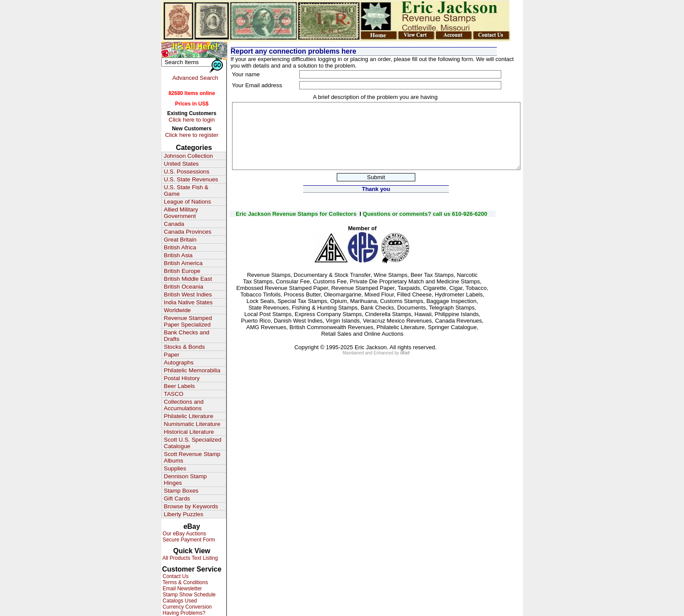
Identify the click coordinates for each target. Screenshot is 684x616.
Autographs (179, 362)
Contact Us (175, 576)
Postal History (182, 378)
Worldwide (178, 310)
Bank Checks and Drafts (187, 336)
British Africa (180, 247)
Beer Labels (180, 386)
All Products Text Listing (190, 558)
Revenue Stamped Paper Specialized (188, 321)
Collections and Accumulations (184, 405)
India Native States (188, 302)
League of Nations (188, 202)
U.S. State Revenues (191, 179)
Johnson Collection (189, 156)
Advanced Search (195, 78)
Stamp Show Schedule (189, 595)
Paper (172, 355)
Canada (174, 224)
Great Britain (180, 240)
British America (183, 263)
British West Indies (188, 294)
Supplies (175, 468)
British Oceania (184, 287)
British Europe (182, 271)
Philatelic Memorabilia (192, 370)
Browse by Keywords (191, 506)
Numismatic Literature (192, 424)
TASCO (174, 394)
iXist (405, 353)
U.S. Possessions (187, 172)
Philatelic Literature (189, 416)
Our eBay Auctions (184, 534)
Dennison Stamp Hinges (186, 480)
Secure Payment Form (188, 540)
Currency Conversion (187, 607)
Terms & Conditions (185, 582)
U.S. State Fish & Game (186, 191)
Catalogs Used (179, 601)
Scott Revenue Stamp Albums (192, 457)
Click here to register (192, 135)
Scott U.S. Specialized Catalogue (193, 443)
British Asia (178, 255)
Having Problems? (183, 613)
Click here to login (192, 120)
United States (181, 164)
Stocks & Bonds (185, 347)
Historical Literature (189, 432)
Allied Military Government (181, 213)
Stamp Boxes (181, 491)
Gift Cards (177, 499)
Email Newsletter (182, 589)
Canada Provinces (188, 232)
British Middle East (188, 279)
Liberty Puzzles (184, 514)
